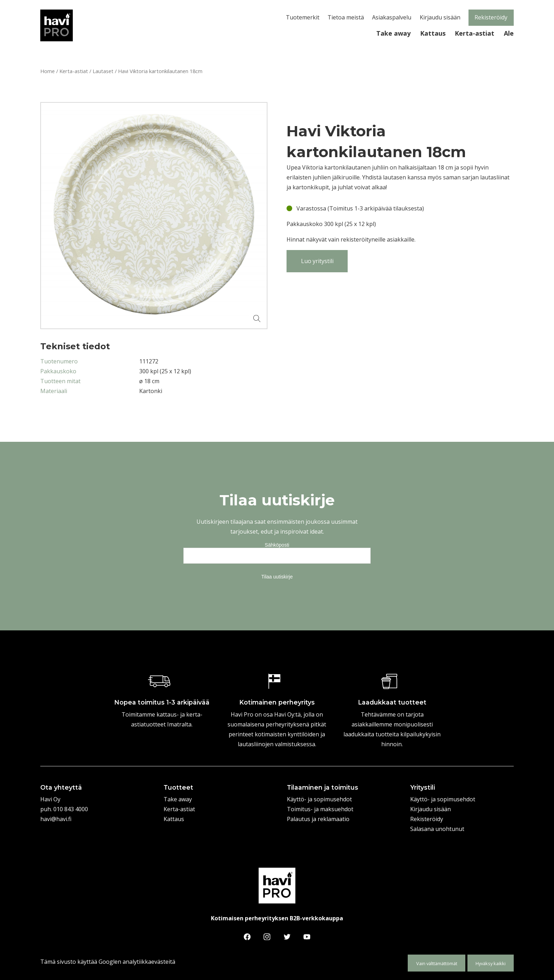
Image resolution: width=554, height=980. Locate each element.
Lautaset (103, 71)
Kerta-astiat (74, 71)
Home (48, 71)
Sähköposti (277, 545)
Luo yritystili (317, 261)
